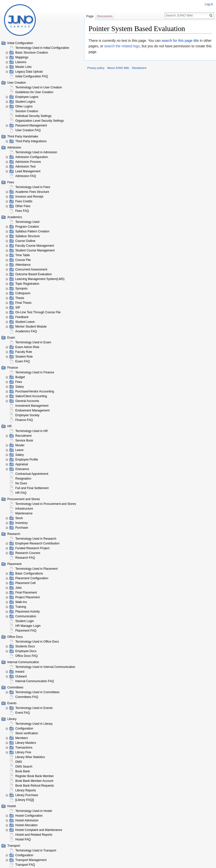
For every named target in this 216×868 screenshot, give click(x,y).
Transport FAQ (25, 865)
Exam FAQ (23, 361)
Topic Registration (27, 284)
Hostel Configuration (29, 816)
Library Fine (23, 752)
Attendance (23, 265)
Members (22, 738)
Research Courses (28, 553)
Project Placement (27, 597)
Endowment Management (32, 410)
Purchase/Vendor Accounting (35, 391)
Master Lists (23, 67)
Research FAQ (25, 558)
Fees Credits (24, 201)
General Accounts (27, 401)
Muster (20, 445)
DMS (19, 762)
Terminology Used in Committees (37, 692)
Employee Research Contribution (37, 543)
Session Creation (27, 111)
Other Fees (23, 206)
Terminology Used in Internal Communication (45, 667)
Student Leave (25, 322)
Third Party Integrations (31, 141)
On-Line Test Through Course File (38, 312)
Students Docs (25, 646)
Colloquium (23, 293)
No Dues (21, 483)
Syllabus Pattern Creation (32, 231)
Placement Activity (27, 612)
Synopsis (21, 288)
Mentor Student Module (31, 327)
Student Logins (25, 102)
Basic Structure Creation (32, 53)
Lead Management (28, 171)
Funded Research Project (32, 548)
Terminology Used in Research (36, 539)
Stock (19, 518)
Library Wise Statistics (30, 757)
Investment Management (32, 406)
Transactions (24, 748)
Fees (19, 382)
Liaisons (21, 62)
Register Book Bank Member (34, 776)
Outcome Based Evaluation (33, 274)
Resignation (23, 479)
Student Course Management (35, 250)
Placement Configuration (32, 578)
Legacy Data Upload (29, 72)
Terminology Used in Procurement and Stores (46, 504)
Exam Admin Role (27, 347)
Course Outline (25, 241)
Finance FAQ (24, 420)
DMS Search (24, 767)
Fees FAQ (22, 211)
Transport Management (31, 860)
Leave (19, 450)
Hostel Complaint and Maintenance (39, 830)
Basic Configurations (29, 573)
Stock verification (27, 733)
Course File (23, 260)
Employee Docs (26, 651)
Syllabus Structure (27, 236)
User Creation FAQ (28, 130)
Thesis (20, 298)
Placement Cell (25, 583)
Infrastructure (24, 509)
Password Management (31, 125)
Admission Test (25, 167)
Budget (20, 377)
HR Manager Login (28, 626)
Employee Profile (27, 460)
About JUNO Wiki (118, 68)
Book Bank (23, 771)
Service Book (24, 441)
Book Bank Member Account (34, 781)
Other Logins (24, 106)
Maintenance (24, 513)
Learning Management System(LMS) (40, 279)
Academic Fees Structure (32, 192)
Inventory (21, 523)
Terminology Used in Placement (37, 569)
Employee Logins (27, 97)
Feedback (22, 317)
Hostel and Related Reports (34, 835)
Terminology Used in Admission (36, 152)
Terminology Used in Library (34, 724)
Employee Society (27, 415)
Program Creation (27, 227)
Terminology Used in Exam (33, 342)
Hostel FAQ (23, 839)
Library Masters (26, 743)
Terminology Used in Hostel (34, 811)
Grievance (22, 469)
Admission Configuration (32, 157)
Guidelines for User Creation (34, 92)
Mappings (22, 57)
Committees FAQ (27, 697)
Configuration (24, 729)
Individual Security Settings (33, 116)
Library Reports (26, 790)
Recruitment (23, 436)
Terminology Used (27, 222)
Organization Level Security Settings (40, 121)
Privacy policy (96, 68)
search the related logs (122, 46)
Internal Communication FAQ (35, 681)
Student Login (25, 621)
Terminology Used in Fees (33, 187)
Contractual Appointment (32, 474)
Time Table (23, 255)
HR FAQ (21, 493)
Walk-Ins (21, 602)
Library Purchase (27, 795)
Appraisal (22, 464)
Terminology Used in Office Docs (37, 642)
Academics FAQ (26, 331)
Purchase (22, 528)
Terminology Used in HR (31, 431)
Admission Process (28, 162)
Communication (26, 616)
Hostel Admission (27, 820)
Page (90, 16)
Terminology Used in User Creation (39, 87)
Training (21, 607)
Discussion (105, 16)
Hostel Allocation (26, 825)
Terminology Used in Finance (35, 372)
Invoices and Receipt (29, 197)
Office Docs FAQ (26, 656)
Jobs (18, 588)
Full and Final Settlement (32, 488)
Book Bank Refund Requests (35, 786)
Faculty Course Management (35, 246)
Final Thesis (23, 303)
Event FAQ (23, 713)
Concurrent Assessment (31, 269)
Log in (209, 4)
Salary (20, 387)
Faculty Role (24, 352)
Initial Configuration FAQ (32, 76)
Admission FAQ (26, 176)
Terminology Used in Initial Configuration (42, 48)
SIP (18, 308)
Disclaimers (139, 68)
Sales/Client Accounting (31, 396)
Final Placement (26, 593)
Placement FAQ (26, 631)
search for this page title (180, 41)
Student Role (24, 357)
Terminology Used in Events (34, 708)
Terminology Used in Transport (36, 850)
